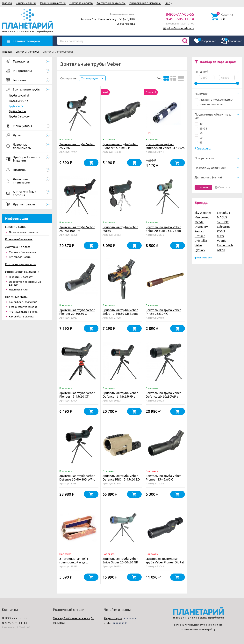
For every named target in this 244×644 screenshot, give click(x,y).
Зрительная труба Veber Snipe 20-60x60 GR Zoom (163, 229)
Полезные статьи (17, 297)
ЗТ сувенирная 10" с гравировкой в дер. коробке (74, 562)
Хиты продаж (90, 78)
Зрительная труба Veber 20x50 (120, 229)
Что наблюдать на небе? (24, 312)
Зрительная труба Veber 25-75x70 (77, 146)
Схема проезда (126, 24)
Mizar (221, 236)
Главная (7, 3)
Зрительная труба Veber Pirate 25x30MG (163, 312)
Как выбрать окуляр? (22, 316)
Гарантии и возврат (21, 277)
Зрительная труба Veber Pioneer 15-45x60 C (163, 477)
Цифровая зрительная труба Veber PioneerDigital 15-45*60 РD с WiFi (165, 562)
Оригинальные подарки (24, 232)
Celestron (223, 226)
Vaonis (222, 240)
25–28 (201, 128)
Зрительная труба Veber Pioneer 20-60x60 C (77, 312)
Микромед (202, 217)
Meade (199, 222)
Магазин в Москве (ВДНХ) (214, 99)
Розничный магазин (53, 3)
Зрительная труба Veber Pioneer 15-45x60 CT (77, 394)
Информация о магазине (145, 3)
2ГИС (107, 623)
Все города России (20, 257)
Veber (198, 245)
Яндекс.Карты (113, 618)
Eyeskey (200, 250)
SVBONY (223, 222)
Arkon (221, 250)
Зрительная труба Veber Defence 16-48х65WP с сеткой (120, 396)
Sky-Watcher (203, 212)
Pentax (199, 231)
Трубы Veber (17, 106)
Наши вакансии (18, 289)
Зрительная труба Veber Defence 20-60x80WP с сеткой (163, 396)
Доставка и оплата (81, 3)
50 (199, 133)
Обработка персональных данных (25, 283)
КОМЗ (221, 231)
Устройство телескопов (23, 307)
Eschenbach (225, 245)
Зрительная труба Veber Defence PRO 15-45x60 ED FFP (121, 479)
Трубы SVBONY (18, 101)
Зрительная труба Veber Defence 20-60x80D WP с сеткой (77, 479)
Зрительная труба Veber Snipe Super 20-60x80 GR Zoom (120, 562)
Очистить (224, 187)
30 (199, 124)
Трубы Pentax (18, 111)
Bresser (200, 236)
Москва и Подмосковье (23, 252)
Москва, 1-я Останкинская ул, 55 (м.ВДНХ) (108, 19)
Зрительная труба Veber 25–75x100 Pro (77, 229)
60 (199, 138)
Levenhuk (223, 212)
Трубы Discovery (19, 116)
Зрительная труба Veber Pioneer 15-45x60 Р (120, 146)
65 (199, 142)
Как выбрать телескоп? (23, 302)
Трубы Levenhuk (19, 95)
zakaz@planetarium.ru (180, 28)
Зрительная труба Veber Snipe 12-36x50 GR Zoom (120, 312)
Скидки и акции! (26, 3)
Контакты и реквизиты (111, 3)
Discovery (201, 226)
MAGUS (222, 217)
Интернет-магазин (209, 104)
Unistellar (201, 240)
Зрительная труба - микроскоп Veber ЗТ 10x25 (165, 146)
